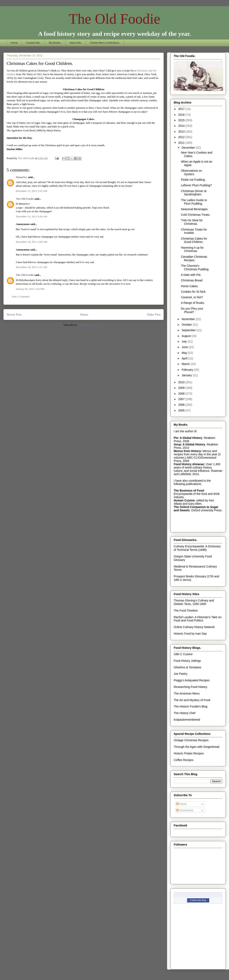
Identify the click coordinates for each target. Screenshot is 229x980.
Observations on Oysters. (191, 172)
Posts (181, 804)
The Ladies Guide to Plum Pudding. (194, 202)
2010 (182, 382)
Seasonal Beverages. (195, 209)
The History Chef (185, 713)
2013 (182, 132)
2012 (182, 137)
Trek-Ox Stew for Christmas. (192, 222)
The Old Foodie (114, 19)
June (185, 347)
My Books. (55, 43)
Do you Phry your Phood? (192, 310)
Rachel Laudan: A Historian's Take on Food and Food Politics (198, 619)
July (185, 341)
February (188, 370)
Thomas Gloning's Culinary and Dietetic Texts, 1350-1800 (194, 602)
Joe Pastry (181, 674)
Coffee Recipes (184, 760)
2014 (182, 126)
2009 (182, 388)
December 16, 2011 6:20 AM (32, 216)
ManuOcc (22, 177)
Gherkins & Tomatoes (188, 667)
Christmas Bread (192, 280)
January (187, 375)
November (189, 319)
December (189, 148)
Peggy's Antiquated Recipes (192, 680)
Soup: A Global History (189, 444)
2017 (182, 109)
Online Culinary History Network (194, 627)
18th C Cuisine (183, 654)
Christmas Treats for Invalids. (194, 231)
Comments (185, 810)
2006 (182, 405)
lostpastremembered (187, 720)
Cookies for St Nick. (194, 292)
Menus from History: (188, 451)
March (186, 364)
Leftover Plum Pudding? (196, 185)
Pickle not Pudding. (193, 180)
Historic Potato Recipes (189, 753)
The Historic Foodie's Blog (191, 706)
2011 (182, 143)
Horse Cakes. (190, 286)
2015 (182, 120)
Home (14, 43)
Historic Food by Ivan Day (190, 634)
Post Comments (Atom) (91, 325)
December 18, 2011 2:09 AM (32, 242)
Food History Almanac (189, 464)
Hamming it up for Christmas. (192, 249)
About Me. (76, 43)
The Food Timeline (186, 611)
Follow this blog (198, 900)
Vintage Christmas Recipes (191, 740)
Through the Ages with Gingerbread (197, 747)
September (189, 330)
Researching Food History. (191, 687)
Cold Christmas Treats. (196, 215)
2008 (182, 394)
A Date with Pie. (191, 275)
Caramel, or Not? (192, 297)
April (185, 358)
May (185, 353)
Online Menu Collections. (105, 43)
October (187, 325)
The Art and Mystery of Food (192, 700)
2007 (182, 399)
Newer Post (14, 314)
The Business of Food (189, 491)
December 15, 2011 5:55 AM (32, 191)
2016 (182, 115)
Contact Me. (33, 43)
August (186, 336)
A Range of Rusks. (193, 303)
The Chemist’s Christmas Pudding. (195, 267)
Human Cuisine (184, 500)
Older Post (154, 314)
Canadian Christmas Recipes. (194, 258)
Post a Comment (21, 297)
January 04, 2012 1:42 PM (30, 289)
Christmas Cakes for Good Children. (194, 240)
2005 (182, 410)
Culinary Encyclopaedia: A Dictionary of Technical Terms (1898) (197, 548)
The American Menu (187, 693)
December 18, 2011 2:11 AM (31, 267)
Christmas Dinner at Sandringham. (194, 193)
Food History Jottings (187, 661)
